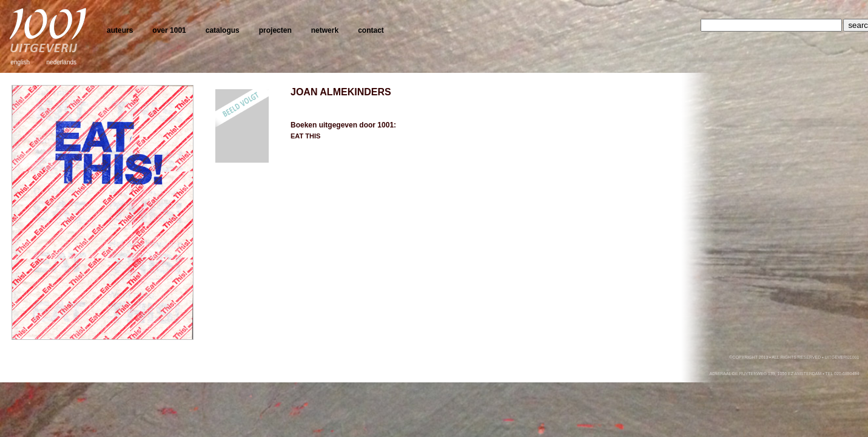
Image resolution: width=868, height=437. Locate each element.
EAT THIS (305, 136)
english (20, 62)
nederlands (62, 62)
